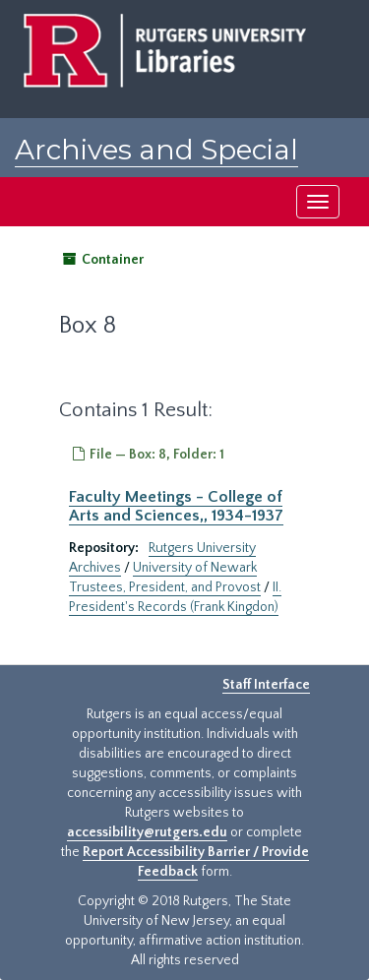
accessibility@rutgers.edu (147, 832)
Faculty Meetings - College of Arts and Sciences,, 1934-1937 (176, 506)
